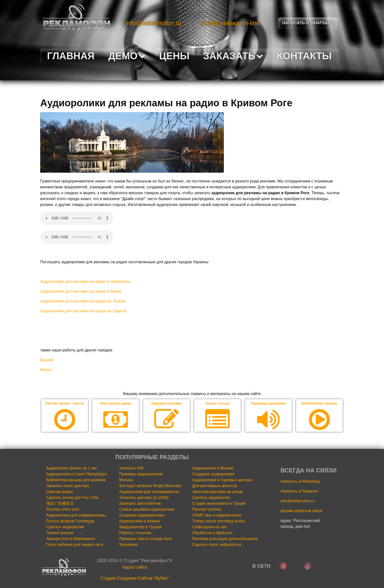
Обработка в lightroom (212, 533)
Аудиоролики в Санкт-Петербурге (77, 474)
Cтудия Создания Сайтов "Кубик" (135, 578)
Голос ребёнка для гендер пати (75, 545)
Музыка (126, 480)
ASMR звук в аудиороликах (217, 515)
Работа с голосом (135, 533)
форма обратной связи (301, 511)
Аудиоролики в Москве (213, 468)
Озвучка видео (60, 492)
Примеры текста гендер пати (145, 539)
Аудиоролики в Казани (140, 521)
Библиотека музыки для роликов (76, 480)
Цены (174, 56)
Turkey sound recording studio (219, 521)
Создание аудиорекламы (142, 515)
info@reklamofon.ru (153, 23)
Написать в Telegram (299, 491)
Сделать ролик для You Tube (72, 498)
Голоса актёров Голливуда (70, 521)
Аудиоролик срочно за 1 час (72, 468)
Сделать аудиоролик (211, 498)
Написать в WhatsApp (300, 482)
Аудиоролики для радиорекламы (76, 515)
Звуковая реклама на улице (217, 492)
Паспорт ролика (207, 510)
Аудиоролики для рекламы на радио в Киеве (81, 291)
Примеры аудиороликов (141, 474)
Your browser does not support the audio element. (77, 218)
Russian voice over (63, 510)
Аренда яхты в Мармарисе (71, 539)
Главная (71, 56)
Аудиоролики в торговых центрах (222, 480)
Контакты (304, 56)
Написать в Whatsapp (308, 23)
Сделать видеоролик (65, 527)
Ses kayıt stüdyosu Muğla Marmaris (150, 486)
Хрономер (128, 545)
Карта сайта (135, 567)
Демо (127, 56)
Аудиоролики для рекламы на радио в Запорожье (85, 282)
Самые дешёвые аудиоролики (147, 510)
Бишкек (47, 360)
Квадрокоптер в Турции (140, 527)
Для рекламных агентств (215, 486)
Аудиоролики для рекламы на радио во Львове (83, 301)
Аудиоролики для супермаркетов (149, 492)
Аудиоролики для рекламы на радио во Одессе (83, 311)
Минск (46, 370)
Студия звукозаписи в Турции (219, 504)
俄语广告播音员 (60, 504)
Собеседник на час (210, 527)
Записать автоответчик (140, 504)
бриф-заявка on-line (231, 23)
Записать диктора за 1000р (144, 498)
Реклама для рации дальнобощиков (225, 539)
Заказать (233, 56)
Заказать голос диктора (68, 486)
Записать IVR (132, 468)
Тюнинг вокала (60, 533)
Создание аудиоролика (213, 474)
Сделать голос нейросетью (217, 545)
